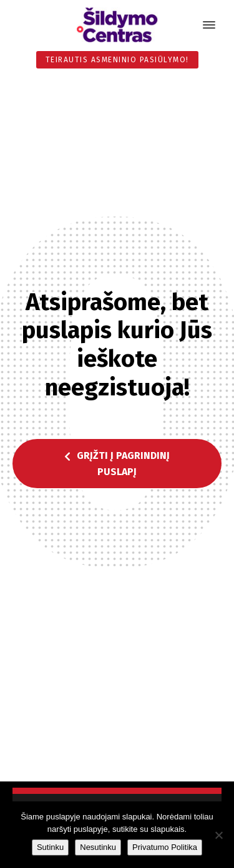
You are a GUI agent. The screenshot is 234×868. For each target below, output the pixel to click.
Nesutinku (98, 847)
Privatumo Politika (165, 847)
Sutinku (50, 847)
